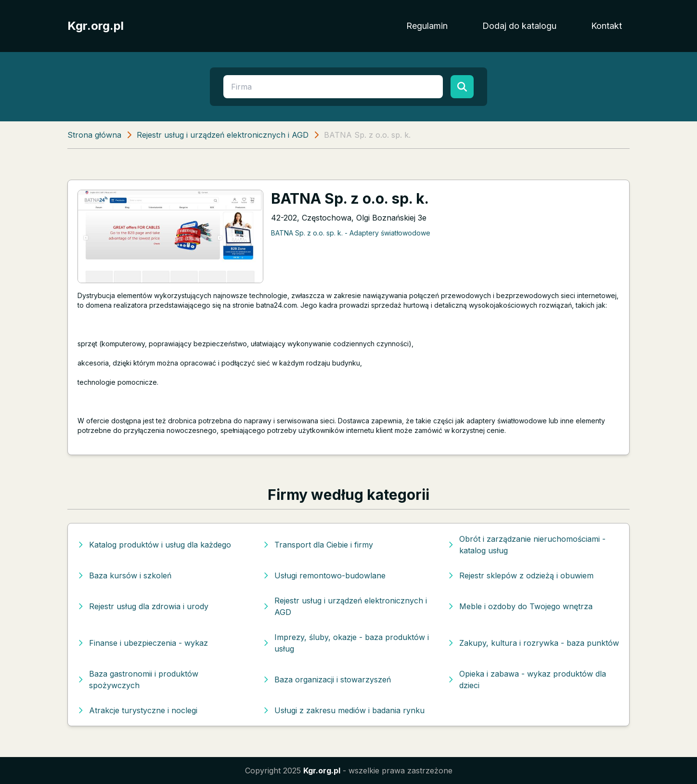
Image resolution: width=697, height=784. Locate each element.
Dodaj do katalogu (519, 26)
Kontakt (607, 26)
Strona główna (94, 135)
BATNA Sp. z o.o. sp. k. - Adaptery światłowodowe (351, 233)
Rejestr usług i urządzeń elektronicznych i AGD (223, 135)
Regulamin (427, 26)
